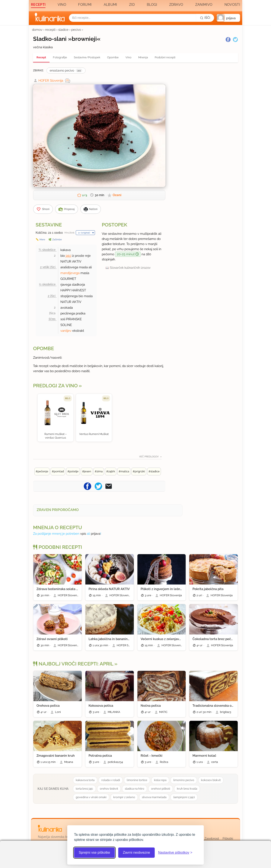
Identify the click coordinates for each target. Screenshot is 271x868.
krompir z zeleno (124, 797)
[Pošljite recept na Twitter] (98, 486)
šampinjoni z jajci (184, 797)
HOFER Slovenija (51, 81)
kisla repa (160, 780)
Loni (58, 712)
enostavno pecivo (66, 70)
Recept (41, 57)
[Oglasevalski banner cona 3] (204, 128)
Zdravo (176, 5)
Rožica (164, 762)
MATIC (163, 712)
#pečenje (42, 471)
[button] (228, 18)
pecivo (76, 30)
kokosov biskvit (211, 780)
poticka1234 (115, 762)
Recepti (38, 5)
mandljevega (70, 273)
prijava (96, 534)
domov (37, 30)
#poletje (73, 471)
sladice (63, 30)
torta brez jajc (84, 789)
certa (215, 762)
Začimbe (57, 239)
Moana (69, 762)
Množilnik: (70, 233)
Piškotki (228, 839)
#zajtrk (111, 471)
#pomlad (58, 471)
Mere (42, 239)
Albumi (110, 5)
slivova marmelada (154, 797)
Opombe (113, 57)
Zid (132, 5)
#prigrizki (139, 471)
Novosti (232, 5)
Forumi (85, 5)
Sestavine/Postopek (87, 57)
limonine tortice (137, 780)
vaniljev (66, 331)
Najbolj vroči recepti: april (73, 664)
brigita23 (226, 712)
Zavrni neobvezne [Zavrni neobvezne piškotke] (136, 853)
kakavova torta (85, 780)
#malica (124, 471)
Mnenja (143, 57)
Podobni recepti (165, 57)
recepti (50, 30)
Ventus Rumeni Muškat (94, 434)
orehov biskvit (109, 789)
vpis (83, 534)
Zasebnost (212, 839)
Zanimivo (204, 5)
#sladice (154, 471)
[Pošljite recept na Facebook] (87, 486)
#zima (99, 471)
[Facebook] (228, 40)
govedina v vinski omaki (91, 797)
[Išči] (205, 18)
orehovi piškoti (161, 789)
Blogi (152, 5)
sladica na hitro (135, 789)
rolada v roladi (111, 780)
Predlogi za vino (55, 386)
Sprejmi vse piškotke (94, 853)
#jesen (87, 471)
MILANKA (114, 712)
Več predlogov (149, 457)
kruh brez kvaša (187, 789)
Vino (62, 5)
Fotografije (60, 57)
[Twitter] (235, 40)
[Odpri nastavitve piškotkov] (175, 853)
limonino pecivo (184, 780)
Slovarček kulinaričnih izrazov (130, 268)
